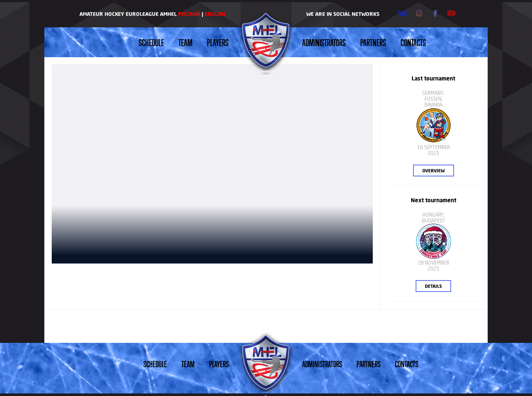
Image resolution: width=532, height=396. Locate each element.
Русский (189, 14)
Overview (434, 171)
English (215, 14)
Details (433, 286)
